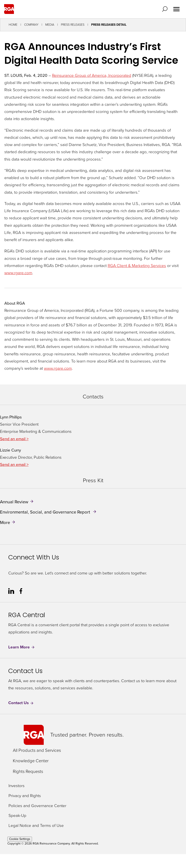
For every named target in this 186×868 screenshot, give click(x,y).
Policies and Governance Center (37, 806)
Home (13, 25)
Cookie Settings (20, 839)
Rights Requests (28, 771)
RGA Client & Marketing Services (137, 266)
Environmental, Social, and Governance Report (46, 512)
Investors (17, 786)
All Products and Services (37, 750)
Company (31, 25)
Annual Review (14, 502)
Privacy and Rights (25, 796)
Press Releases (73, 25)
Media (50, 25)
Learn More (22, 647)
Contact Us (21, 703)
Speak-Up (17, 816)
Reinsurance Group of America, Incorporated (92, 75)
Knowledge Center (31, 761)
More (5, 522)
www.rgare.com (18, 273)
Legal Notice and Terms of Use (36, 826)
